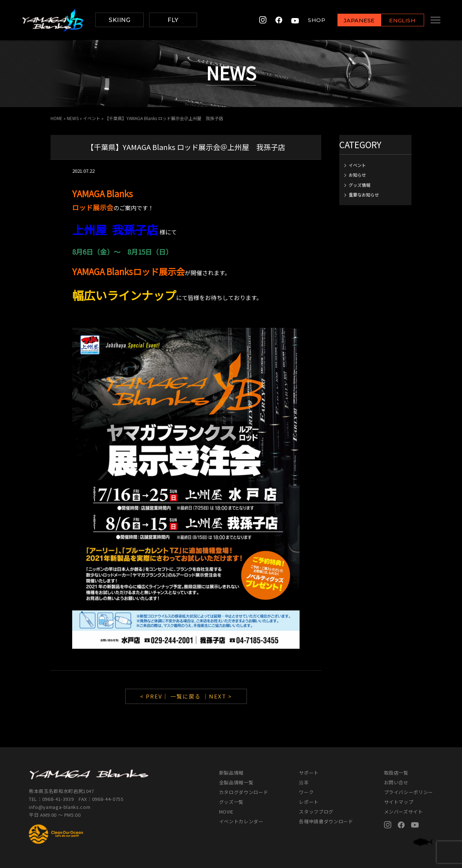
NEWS (73, 118)
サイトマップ (399, 802)
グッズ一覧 (231, 802)
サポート (309, 773)
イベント (92, 118)
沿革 (304, 782)
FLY (173, 20)
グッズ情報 (359, 185)
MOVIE (226, 812)
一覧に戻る (186, 696)
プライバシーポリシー (409, 792)
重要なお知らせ (364, 195)
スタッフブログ (316, 812)
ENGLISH (395, 20)
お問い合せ (396, 782)
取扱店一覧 (396, 773)
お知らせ (357, 175)
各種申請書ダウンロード (326, 821)
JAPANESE (352, 20)
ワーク (306, 792)
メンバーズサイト (404, 812)
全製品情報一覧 (236, 782)
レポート (309, 802)
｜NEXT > (217, 696)
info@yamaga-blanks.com (60, 807)
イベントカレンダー (241, 821)
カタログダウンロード (244, 792)
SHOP (310, 20)
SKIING (119, 20)
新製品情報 (231, 773)
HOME (56, 118)
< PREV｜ (155, 696)
